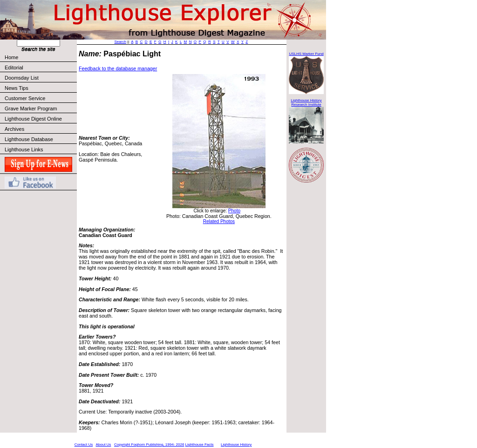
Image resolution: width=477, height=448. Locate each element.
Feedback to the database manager (118, 68)
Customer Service (40, 98)
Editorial (40, 68)
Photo (234, 211)
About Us (103, 445)
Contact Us (84, 445)
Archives (14, 129)
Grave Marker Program (31, 109)
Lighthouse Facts (200, 445)
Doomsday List (22, 78)
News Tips (17, 88)
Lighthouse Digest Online (33, 119)
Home (11, 57)
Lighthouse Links (24, 149)
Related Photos (219, 221)
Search (120, 42)
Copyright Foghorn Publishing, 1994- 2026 (149, 445)
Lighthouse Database (29, 139)
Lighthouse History (236, 445)
